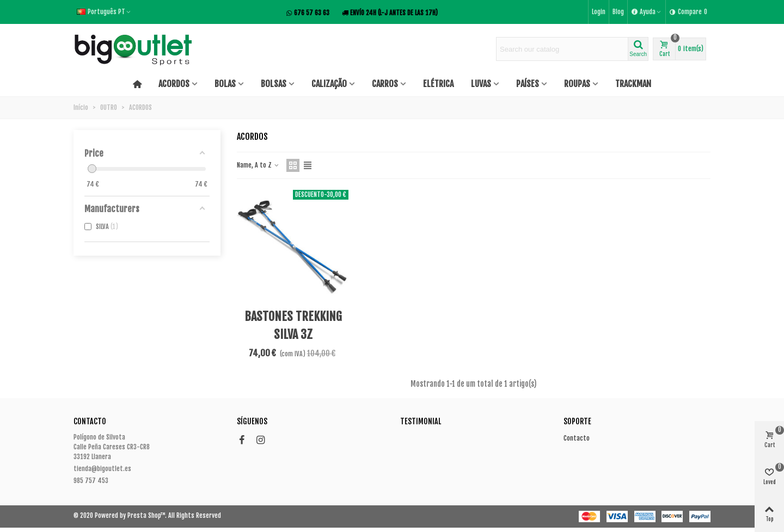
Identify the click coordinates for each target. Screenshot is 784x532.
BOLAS (225, 84)
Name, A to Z (258, 165)
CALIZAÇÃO (329, 84)
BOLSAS (274, 84)
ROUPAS (577, 84)
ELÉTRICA (438, 84)
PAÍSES (528, 84)
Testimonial (421, 421)
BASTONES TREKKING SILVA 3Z (293, 325)
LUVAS (481, 84)
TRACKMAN (633, 84)
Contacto (577, 438)
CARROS (385, 84)
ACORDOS (174, 84)
